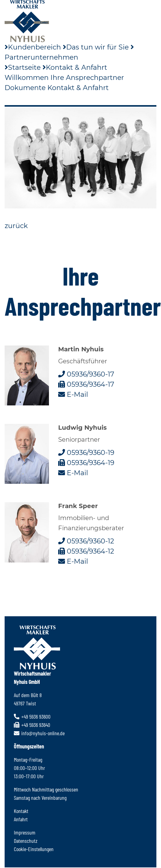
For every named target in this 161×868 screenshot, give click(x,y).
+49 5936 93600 (32, 716)
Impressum (25, 832)
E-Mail (73, 395)
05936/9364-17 (86, 384)
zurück (16, 226)
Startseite (23, 67)
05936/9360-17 (86, 374)
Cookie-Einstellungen (34, 849)
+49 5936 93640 (32, 725)
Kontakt (21, 811)
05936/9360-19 (86, 453)
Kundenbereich (33, 47)
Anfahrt (21, 819)
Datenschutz (26, 841)
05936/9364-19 (86, 463)
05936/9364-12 (86, 551)
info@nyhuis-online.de (39, 733)
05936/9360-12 (86, 541)
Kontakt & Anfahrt (75, 67)
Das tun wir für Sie (96, 47)
